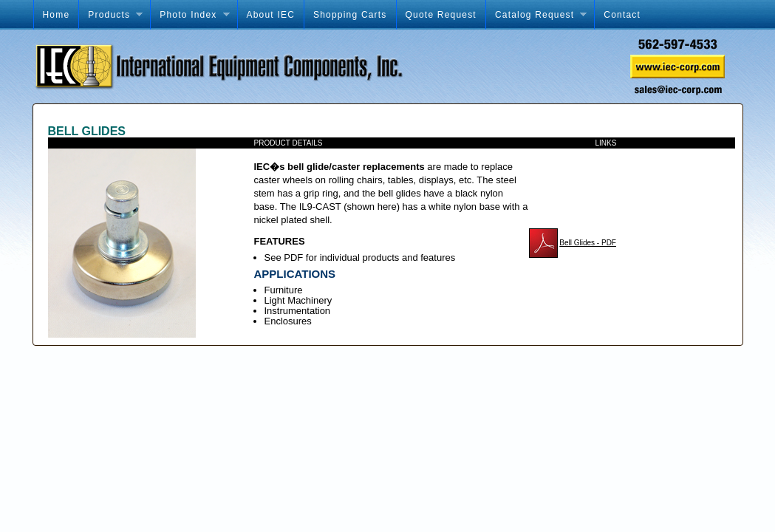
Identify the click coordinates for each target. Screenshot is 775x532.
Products (110, 15)
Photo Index (190, 15)
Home (57, 15)
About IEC (271, 15)
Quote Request (441, 15)
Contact (622, 15)
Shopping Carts (350, 15)
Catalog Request (536, 15)
